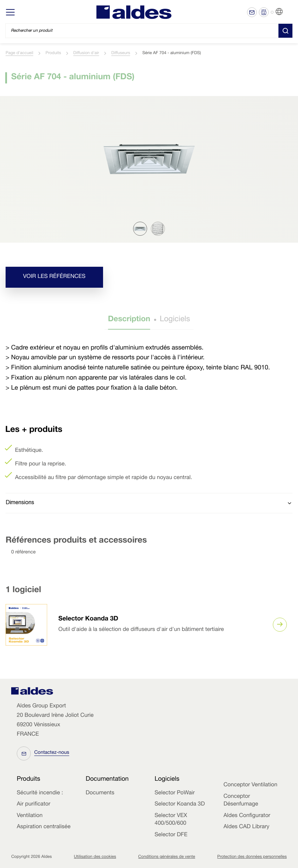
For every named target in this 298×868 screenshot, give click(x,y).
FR (288, 12)
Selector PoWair (175, 793)
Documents (100, 793)
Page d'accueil (19, 53)
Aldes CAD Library (246, 827)
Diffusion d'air (86, 53)
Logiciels (175, 320)
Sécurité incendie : (40, 793)
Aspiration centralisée (44, 827)
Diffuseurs (121, 53)
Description (129, 320)
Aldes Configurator (247, 816)
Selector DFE (171, 835)
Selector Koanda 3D (88, 619)
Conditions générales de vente (167, 857)
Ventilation (30, 816)
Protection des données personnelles (252, 857)
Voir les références (54, 277)
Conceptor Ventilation (250, 785)
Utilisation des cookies (95, 857)
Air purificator (34, 804)
